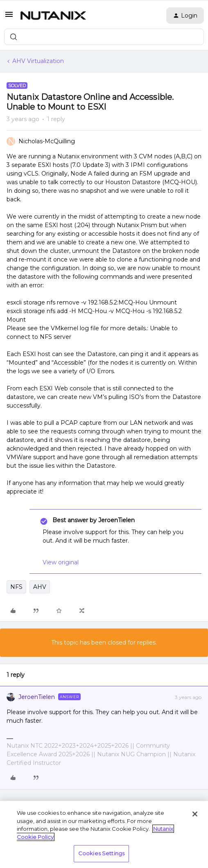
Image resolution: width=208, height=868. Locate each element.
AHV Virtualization (38, 61)
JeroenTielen (37, 697)
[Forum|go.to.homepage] (53, 16)
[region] (104, 834)
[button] (9, 17)
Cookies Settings (101, 853)
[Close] (195, 814)
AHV (40, 587)
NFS (16, 587)
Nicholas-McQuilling (47, 141)
